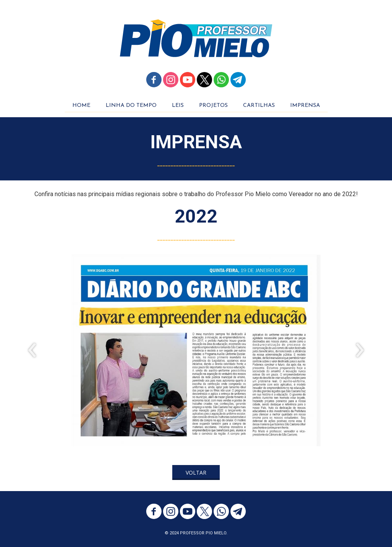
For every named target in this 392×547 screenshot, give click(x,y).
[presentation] (32, 350)
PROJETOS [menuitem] (213, 106)
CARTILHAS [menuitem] (259, 106)
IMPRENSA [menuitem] (305, 106)
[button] (196, 472)
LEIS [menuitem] (178, 106)
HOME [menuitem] (81, 106)
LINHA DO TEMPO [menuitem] (131, 106)
